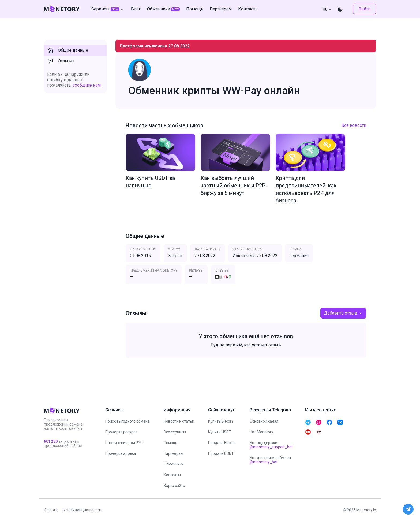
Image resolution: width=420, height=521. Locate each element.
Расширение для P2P (124, 443)
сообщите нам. (87, 85)
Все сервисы (175, 432)
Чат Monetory (261, 432)
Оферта (51, 510)
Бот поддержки (271, 445)
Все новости (354, 125)
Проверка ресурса (121, 432)
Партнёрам (173, 453)
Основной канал (264, 421)
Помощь (171, 443)
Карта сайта (174, 486)
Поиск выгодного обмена (127, 421)
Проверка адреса (121, 453)
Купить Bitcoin (221, 421)
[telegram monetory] (308, 422)
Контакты (172, 475)
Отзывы (61, 61)
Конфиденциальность (83, 510)
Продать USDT (221, 453)
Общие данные (68, 50)
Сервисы (108, 9)
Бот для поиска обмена (270, 460)
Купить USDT (220, 432)
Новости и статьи (179, 421)
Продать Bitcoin (222, 443)
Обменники (174, 464)
